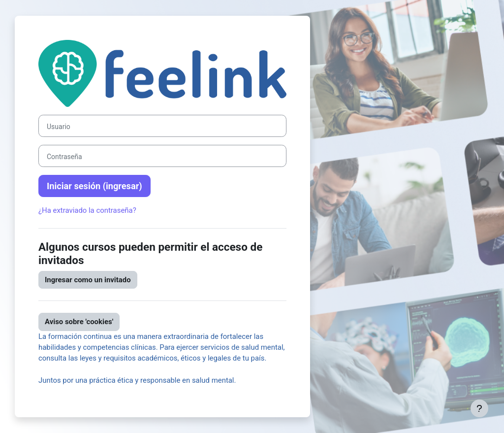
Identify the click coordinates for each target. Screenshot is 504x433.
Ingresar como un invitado (88, 280)
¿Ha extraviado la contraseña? (87, 210)
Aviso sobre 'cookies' (79, 322)
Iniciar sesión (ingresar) (94, 186)
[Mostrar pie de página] (479, 408)
